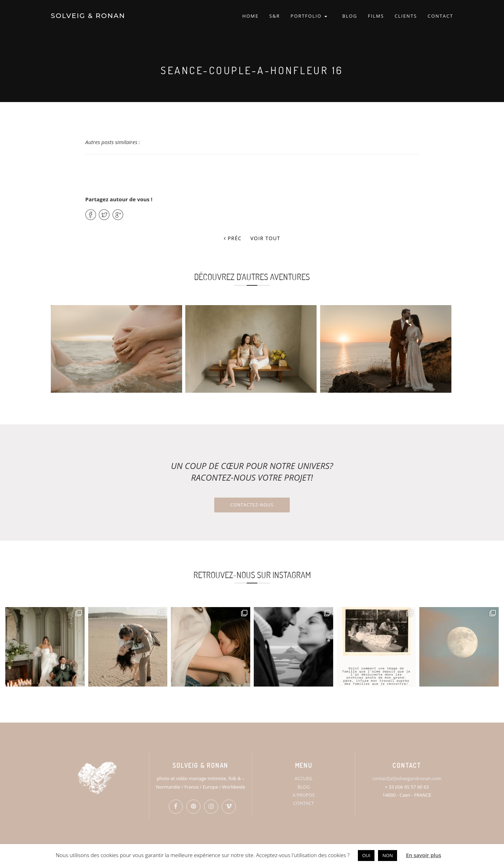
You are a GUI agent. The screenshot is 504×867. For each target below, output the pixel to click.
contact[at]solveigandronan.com (407, 778)
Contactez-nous (252, 505)
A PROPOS (304, 795)
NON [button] (388, 855)
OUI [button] (366, 855)
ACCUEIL (304, 778)
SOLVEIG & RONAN (88, 16)
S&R (275, 16)
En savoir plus (424, 855)
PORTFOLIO (309, 16)
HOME (250, 16)
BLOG (350, 16)
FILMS (376, 16)
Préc (233, 238)
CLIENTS (406, 16)
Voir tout (266, 238)
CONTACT (440, 16)
